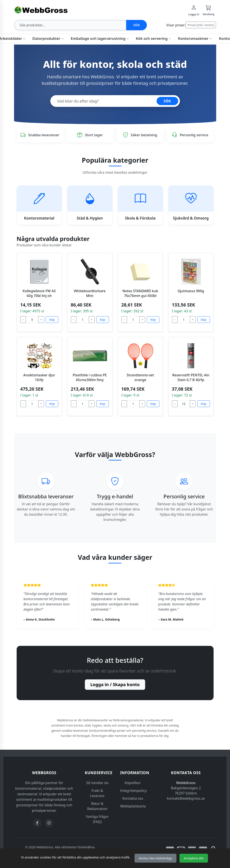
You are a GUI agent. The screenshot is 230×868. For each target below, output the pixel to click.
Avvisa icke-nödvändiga (155, 858)
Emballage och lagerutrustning (100, 38)
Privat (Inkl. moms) (201, 25)
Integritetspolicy (134, 791)
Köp (52, 320)
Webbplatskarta (133, 806)
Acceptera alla (194, 858)
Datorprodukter (48, 38)
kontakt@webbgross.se (186, 798)
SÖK (167, 101)
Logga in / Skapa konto (115, 684)
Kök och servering (153, 38)
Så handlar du (97, 783)
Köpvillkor (133, 783)
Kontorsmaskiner (195, 38)
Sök (136, 25)
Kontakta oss (133, 798)
